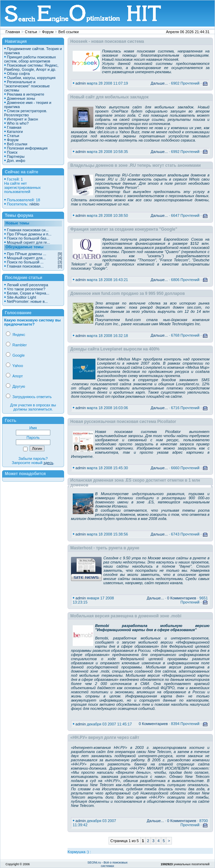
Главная (13, 32)
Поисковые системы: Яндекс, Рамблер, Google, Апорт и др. (31, 67)
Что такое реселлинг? (26, 289)
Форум (48, 32)
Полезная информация (27, 148)
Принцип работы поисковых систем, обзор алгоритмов (30, 59)
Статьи (31, 32)
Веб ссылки (68, 32)
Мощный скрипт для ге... (28, 242)
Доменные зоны (21, 98)
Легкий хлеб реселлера (27, 285)
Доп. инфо (16, 161)
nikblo (34, 204)
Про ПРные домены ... (27, 254)
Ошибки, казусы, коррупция (31, 78)
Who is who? (18, 123)
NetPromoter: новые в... (27, 301)
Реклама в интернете (25, 94)
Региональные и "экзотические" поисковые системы (27, 86)
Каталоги (15, 132)
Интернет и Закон (22, 119)
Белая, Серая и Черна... (28, 293)
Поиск (12, 152)
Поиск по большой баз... (28, 238)
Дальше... (159, 83)
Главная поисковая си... (28, 230)
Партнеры (16, 156)
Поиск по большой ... (25, 262)
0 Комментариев (182, 598)
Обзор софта (18, 74)
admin (81, 83)
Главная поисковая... (25, 266)
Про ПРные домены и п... (29, 234)
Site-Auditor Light (21, 297)
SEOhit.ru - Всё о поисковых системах (108, 864)
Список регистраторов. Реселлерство (26, 113)
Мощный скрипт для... (26, 258)
